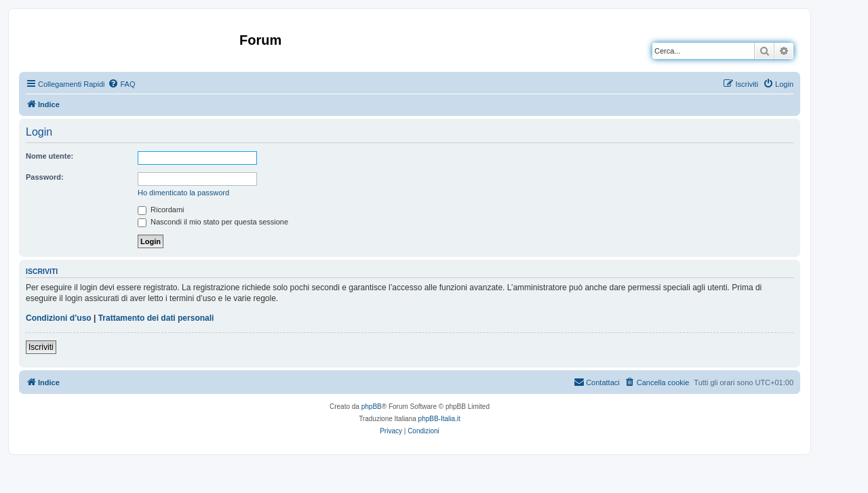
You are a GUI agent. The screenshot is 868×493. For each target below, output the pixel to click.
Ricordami (161, 210)
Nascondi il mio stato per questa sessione (213, 222)
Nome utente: (50, 156)
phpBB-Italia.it (439, 419)
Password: (45, 177)
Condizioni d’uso (59, 318)
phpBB (372, 407)
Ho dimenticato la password (183, 193)
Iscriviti (41, 347)
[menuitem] (121, 84)
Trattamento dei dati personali (156, 318)
